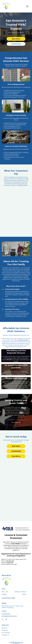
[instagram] (6, 620)
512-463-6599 (9, 563)
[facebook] (3, 620)
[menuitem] (14, 628)
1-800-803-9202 (10, 561)
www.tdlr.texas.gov (12, 564)
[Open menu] (27, 6)
